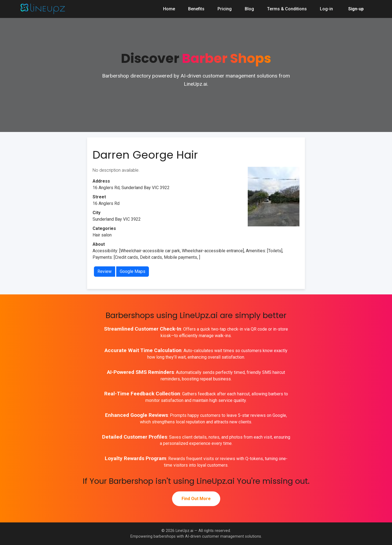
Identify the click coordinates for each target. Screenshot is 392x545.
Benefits (196, 9)
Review (105, 271)
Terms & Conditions (287, 9)
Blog (249, 9)
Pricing (225, 9)
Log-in (326, 9)
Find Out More (196, 499)
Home (169, 9)
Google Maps (133, 271)
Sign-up (356, 9)
